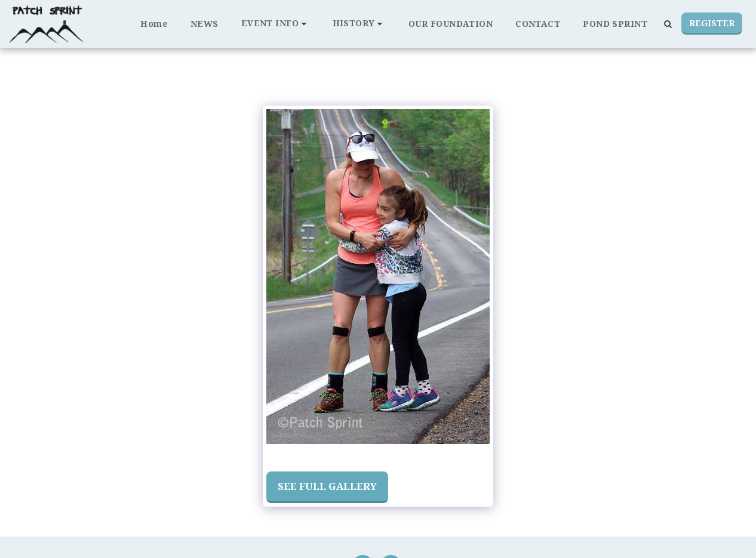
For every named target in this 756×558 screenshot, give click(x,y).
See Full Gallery (327, 486)
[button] (276, 24)
